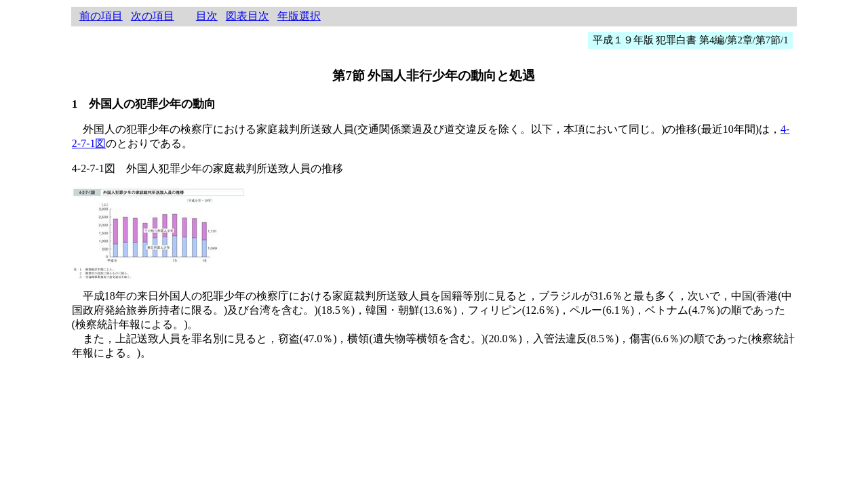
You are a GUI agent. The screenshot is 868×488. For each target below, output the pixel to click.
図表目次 (248, 16)
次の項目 (153, 16)
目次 (207, 16)
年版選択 (299, 16)
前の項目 (101, 16)
